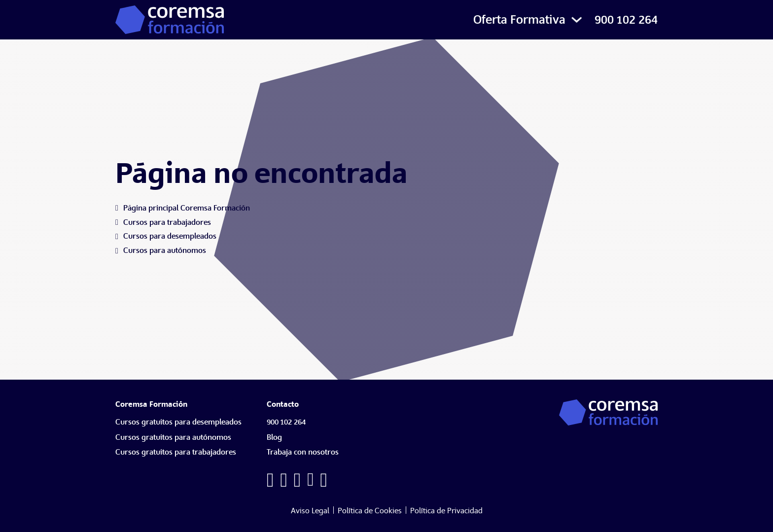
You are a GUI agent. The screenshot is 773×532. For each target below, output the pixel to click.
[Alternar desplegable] (577, 19)
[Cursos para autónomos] (165, 251)
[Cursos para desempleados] (170, 236)
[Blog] (277, 440)
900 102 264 (626, 20)
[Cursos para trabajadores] (167, 223)
